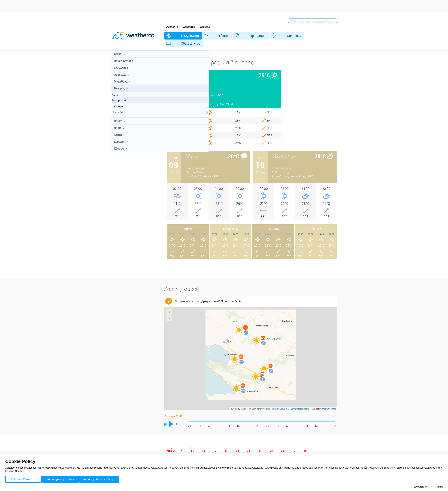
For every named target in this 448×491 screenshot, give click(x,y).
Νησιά (118, 130)
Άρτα (118, 97)
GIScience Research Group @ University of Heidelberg (285, 401)
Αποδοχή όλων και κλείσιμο (102, 479)
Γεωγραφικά (181, 36)
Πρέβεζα (121, 114)
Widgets (205, 27)
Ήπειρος (119, 91)
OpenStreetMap (329, 401)
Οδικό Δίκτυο (291, 36)
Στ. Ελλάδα (121, 70)
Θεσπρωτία (122, 103)
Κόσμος (119, 151)
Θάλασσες (262, 36)
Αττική (118, 56)
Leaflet (243, 401)
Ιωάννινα (121, 108)
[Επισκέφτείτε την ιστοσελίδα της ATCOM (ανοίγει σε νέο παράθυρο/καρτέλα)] (428, 487)
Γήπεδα (208, 36)
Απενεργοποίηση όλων (62, 479)
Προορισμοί (234, 36)
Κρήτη (118, 137)
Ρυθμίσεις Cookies (22, 479)
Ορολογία (172, 27)
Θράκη (118, 123)
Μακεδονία (121, 84)
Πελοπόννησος (123, 63)
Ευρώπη (119, 144)
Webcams (189, 27)
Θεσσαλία (120, 77)
